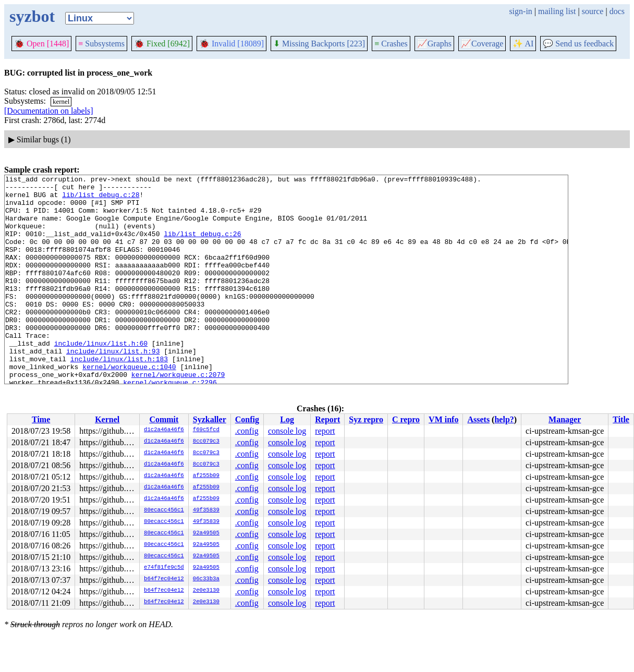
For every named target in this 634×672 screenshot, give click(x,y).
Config (247, 419)
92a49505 (206, 533)
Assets (478, 419)
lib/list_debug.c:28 (101, 199)
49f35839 (206, 510)
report (325, 431)
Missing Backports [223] (319, 44)
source (593, 11)
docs (617, 11)
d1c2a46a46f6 (164, 430)
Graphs (434, 44)
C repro (406, 419)
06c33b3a (206, 579)
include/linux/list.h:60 (101, 377)
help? (504, 419)
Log (287, 419)
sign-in (520, 11)
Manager (565, 419)
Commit (164, 419)
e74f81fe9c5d (164, 568)
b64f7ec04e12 (164, 579)
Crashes (391, 44)
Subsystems (101, 44)
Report (327, 419)
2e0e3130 (206, 591)
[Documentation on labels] (49, 111)
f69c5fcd (206, 430)
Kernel (107, 419)
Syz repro (366, 419)
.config (247, 431)
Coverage (482, 44)
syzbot (32, 16)
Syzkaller (210, 419)
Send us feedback (578, 44)
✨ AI (523, 44)
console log (287, 431)
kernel (61, 101)
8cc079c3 (206, 442)
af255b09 (206, 476)
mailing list (557, 11)
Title (621, 419)
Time (41, 419)
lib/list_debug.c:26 (202, 246)
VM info (443, 419)
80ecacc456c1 (164, 510)
